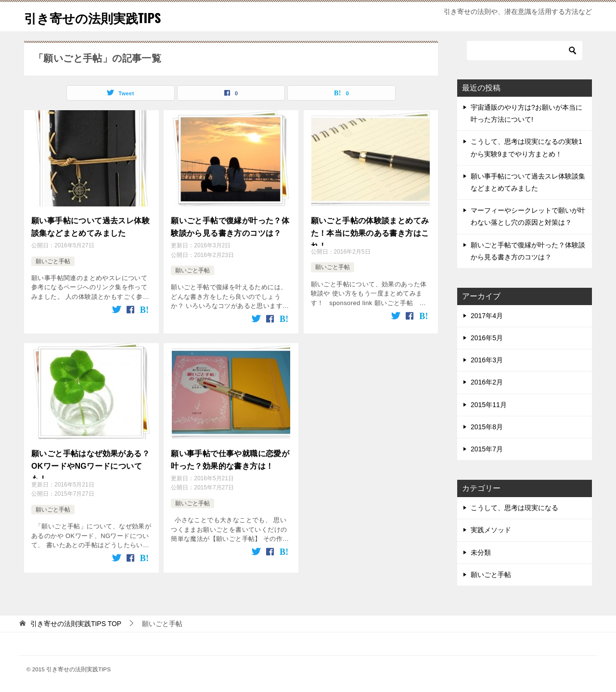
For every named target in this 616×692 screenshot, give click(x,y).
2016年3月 (487, 360)
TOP (76, 624)
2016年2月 (487, 382)
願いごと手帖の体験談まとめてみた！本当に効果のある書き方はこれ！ (370, 231)
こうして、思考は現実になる (514, 508)
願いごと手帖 (53, 257)
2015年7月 (487, 449)
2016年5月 (487, 338)
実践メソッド (491, 530)
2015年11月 (489, 405)
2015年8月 (487, 427)
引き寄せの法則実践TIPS (103, 17)
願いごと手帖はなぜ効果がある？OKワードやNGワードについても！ (90, 460)
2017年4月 (487, 316)
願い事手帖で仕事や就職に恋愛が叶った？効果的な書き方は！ (230, 454)
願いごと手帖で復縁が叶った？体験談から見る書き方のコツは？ (230, 225)
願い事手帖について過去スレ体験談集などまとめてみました (90, 225)
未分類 (481, 552)
